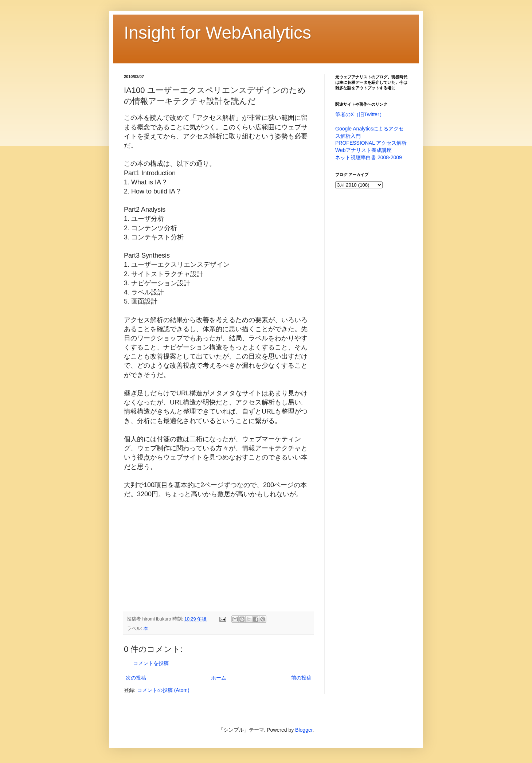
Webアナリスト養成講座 (363, 150)
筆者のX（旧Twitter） (360, 114)
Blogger (304, 730)
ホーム (219, 678)
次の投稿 (136, 678)
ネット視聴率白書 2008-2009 (369, 157)
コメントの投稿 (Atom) (163, 690)
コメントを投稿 (151, 663)
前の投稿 (301, 678)
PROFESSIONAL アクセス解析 (371, 143)
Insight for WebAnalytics (218, 33)
